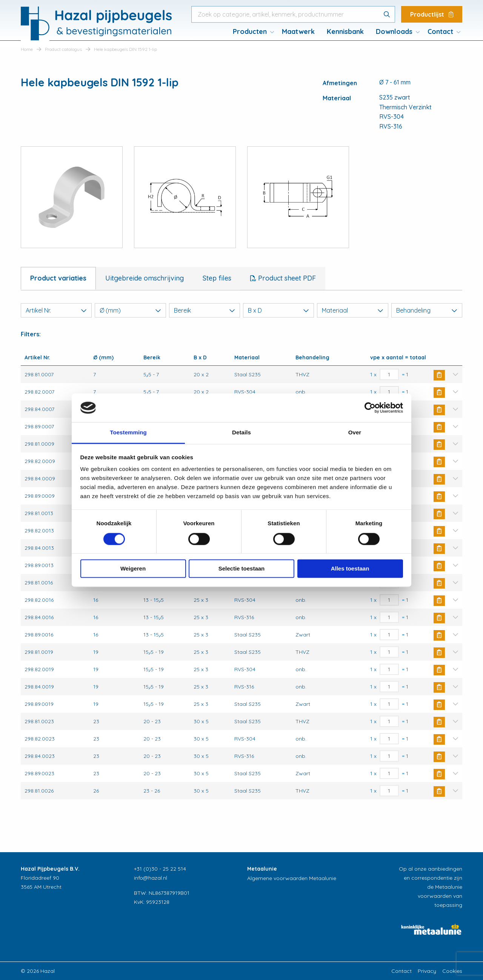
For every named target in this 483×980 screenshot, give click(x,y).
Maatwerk (298, 31)
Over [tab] (355, 433)
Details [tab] (241, 433)
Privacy (427, 971)
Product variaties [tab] (58, 278)
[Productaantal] (389, 374)
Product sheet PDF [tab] (286, 278)
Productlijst (432, 14)
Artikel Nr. (56, 310)
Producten (250, 31)
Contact (440, 31)
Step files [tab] (217, 278)
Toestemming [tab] (128, 433)
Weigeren (133, 569)
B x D (278, 310)
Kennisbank (345, 31)
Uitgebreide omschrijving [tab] (145, 278)
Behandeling (427, 310)
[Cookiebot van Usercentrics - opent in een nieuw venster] (370, 408)
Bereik (205, 310)
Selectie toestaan (242, 569)
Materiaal (352, 310)
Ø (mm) (130, 310)
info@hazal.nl (151, 878)
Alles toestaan (350, 569)
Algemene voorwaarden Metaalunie (292, 878)
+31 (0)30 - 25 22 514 (160, 869)
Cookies (452, 971)
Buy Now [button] (439, 375)
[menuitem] (251, 32)
